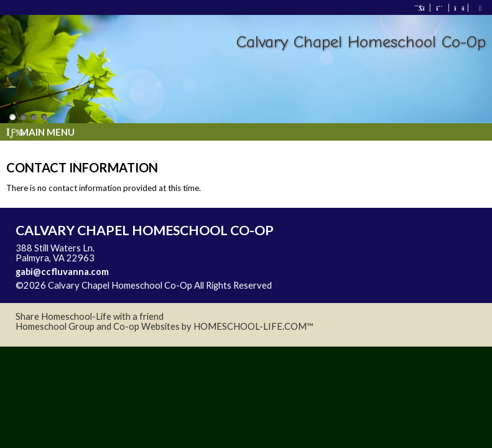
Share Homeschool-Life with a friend (90, 316)
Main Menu (40, 132)
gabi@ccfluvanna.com (62, 272)
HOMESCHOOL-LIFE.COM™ (253, 326)
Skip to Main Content (326, 285)
